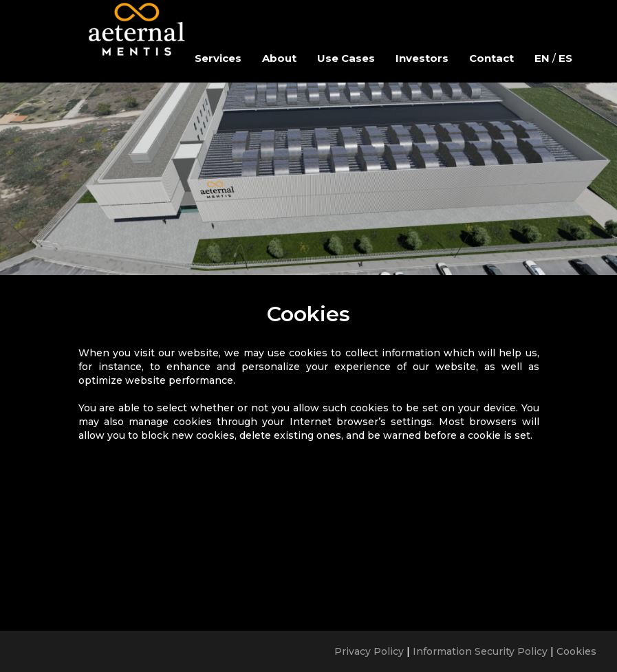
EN (542, 58)
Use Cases (346, 58)
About (279, 58)
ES (565, 58)
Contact (491, 58)
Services (218, 58)
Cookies (576, 651)
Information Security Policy (480, 651)
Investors (422, 58)
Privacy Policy (369, 651)
